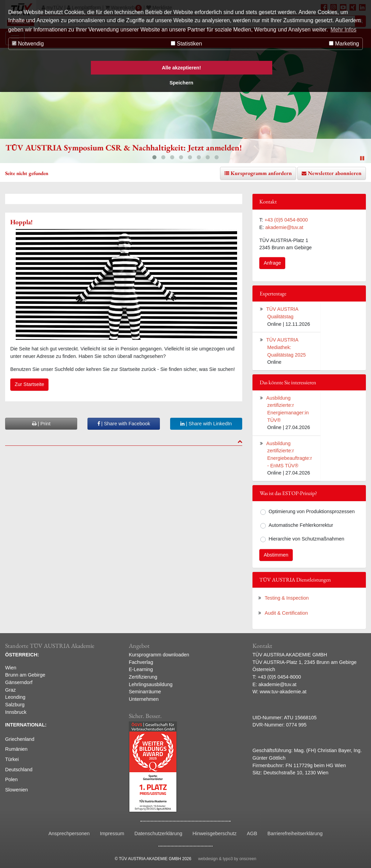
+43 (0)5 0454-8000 (286, 220)
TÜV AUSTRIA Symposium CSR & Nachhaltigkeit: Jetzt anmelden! (124, 148)
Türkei (12, 759)
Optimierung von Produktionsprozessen (312, 511)
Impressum (112, 833)
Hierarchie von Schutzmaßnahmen (306, 539)
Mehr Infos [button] (344, 30)
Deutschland (19, 770)
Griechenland (20, 739)
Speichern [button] (181, 83)
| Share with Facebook (124, 424)
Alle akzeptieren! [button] (181, 68)
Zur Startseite (29, 384)
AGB (252, 833)
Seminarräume (145, 692)
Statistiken (186, 44)
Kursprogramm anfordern (261, 173)
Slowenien (16, 790)
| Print (41, 424)
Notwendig (28, 44)
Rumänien (16, 749)
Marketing (344, 44)
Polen (11, 779)
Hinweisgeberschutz (215, 833)
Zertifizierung (143, 677)
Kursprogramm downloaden (159, 655)
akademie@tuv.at (284, 227)
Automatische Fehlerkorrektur (301, 525)
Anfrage (272, 263)
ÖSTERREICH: (22, 655)
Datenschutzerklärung (159, 833)
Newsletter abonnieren (335, 173)
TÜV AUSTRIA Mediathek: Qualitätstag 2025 (286, 347)
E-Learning (141, 669)
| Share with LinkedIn (206, 424)
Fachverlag (141, 662)
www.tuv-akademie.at (283, 692)
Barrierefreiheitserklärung (295, 833)
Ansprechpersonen (69, 833)
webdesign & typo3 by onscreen (227, 859)
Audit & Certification (286, 613)
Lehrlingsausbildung (151, 684)
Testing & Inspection (287, 598)
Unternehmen (144, 699)
